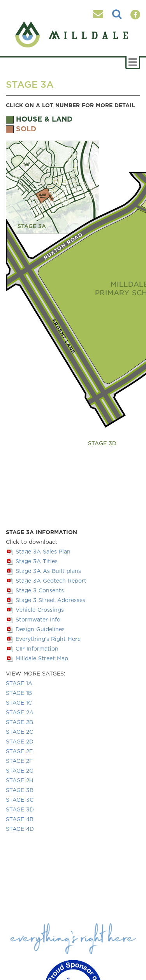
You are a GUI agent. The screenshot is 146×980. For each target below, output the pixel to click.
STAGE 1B (19, 693)
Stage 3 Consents (40, 590)
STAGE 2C (19, 732)
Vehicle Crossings (40, 610)
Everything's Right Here (48, 639)
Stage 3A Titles (37, 561)
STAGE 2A (20, 712)
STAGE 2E (19, 751)
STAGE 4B (20, 819)
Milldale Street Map (42, 658)
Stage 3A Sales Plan (43, 551)
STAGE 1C (19, 702)
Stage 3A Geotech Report (51, 581)
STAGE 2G (20, 770)
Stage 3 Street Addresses (50, 600)
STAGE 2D (20, 741)
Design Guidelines (40, 629)
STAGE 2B (19, 722)
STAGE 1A (19, 683)
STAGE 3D (20, 809)
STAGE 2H (20, 780)
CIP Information (37, 648)
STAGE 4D (20, 829)
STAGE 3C (20, 800)
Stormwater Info (38, 619)
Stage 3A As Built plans (48, 571)
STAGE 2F (19, 761)
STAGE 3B (20, 790)
